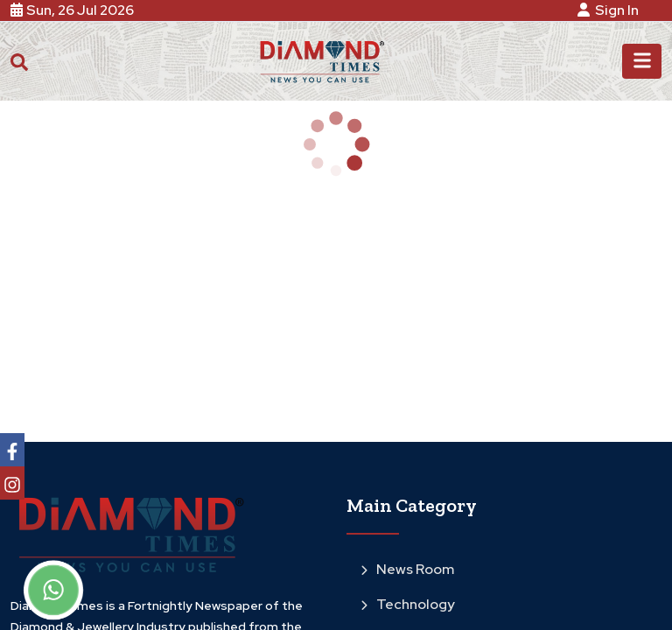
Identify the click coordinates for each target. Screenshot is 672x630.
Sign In (611, 10)
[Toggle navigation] (642, 61)
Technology (408, 604)
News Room (407, 569)
